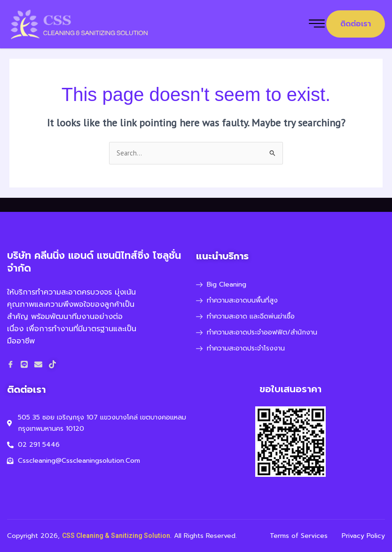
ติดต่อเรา (356, 24)
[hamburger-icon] (317, 24)
